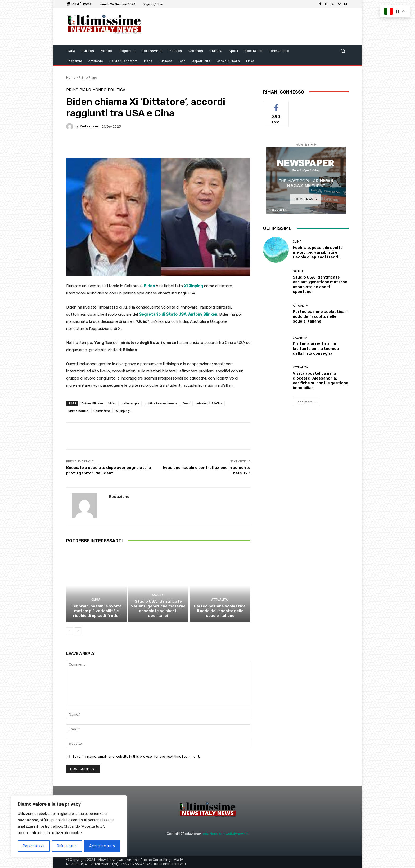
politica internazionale (161, 403)
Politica (117, 90)
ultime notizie (78, 411)
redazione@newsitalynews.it (225, 834)
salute (158, 595)
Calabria (300, 338)
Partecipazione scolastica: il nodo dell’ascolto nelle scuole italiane (220, 611)
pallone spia (131, 403)
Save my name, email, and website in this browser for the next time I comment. (136, 757)
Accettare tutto (102, 846)
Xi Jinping (123, 411)
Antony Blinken (92, 403)
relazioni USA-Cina (209, 403)
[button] (343, 51)
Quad (187, 403)
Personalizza (34, 846)
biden (112, 403)
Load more (306, 402)
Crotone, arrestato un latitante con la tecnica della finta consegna (316, 349)
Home (71, 78)
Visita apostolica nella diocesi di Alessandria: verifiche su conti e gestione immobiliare (321, 381)
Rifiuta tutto (67, 846)
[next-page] (78, 631)
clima (96, 600)
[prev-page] (69, 631)
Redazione (89, 126)
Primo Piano (88, 78)
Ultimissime (102, 411)
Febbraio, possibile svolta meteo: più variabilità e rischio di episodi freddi (96, 611)
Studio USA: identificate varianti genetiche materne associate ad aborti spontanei (158, 609)
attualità (220, 600)
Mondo (99, 90)
